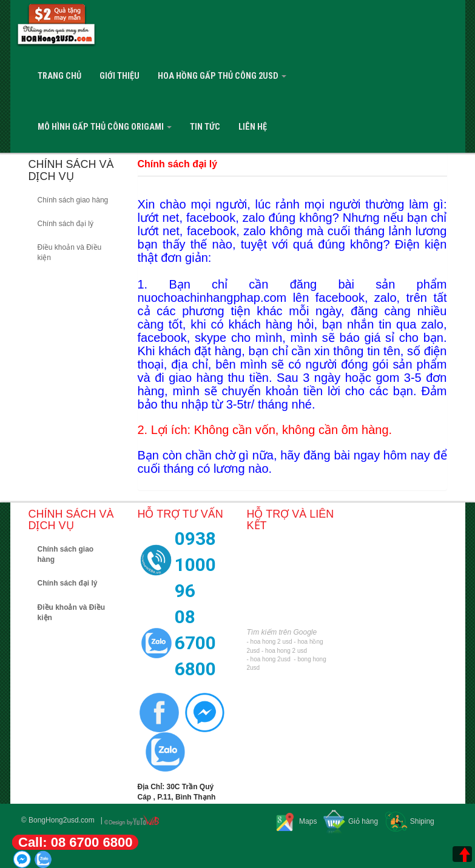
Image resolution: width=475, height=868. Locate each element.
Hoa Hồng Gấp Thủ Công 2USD (222, 76)
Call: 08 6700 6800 (75, 842)
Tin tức (205, 127)
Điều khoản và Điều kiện (70, 252)
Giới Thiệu (120, 76)
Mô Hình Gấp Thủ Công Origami (105, 127)
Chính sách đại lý (66, 224)
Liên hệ (253, 127)
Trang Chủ (59, 76)
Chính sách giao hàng (73, 200)
